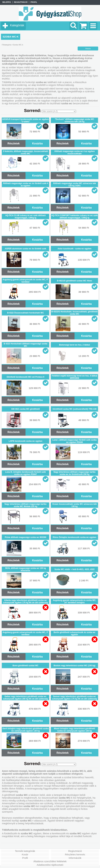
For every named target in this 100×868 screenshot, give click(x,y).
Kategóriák (17, 25)
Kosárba (37, 143)
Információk (75, 858)
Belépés (7, 2)
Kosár (25, 854)
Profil (25, 858)
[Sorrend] (59, 111)
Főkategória (7, 45)
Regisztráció (75, 851)
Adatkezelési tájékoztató (50, 865)
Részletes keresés (75, 854)
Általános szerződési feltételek (50, 861)
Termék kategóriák (25, 851)
